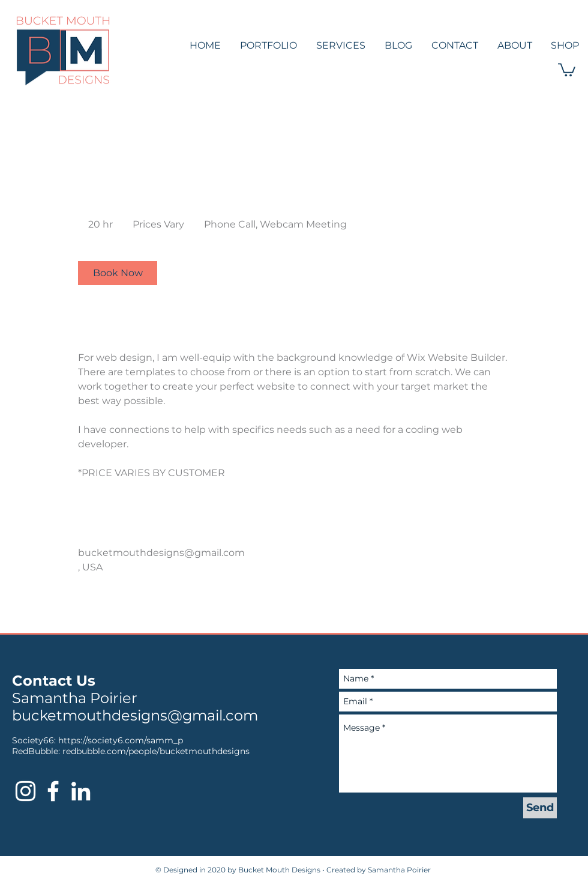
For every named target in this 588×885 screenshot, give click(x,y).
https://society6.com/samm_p (121, 740)
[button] (567, 69)
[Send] (540, 808)
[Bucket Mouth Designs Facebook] (53, 791)
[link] (118, 273)
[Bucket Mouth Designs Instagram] (25, 791)
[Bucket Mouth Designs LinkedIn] (81, 791)
